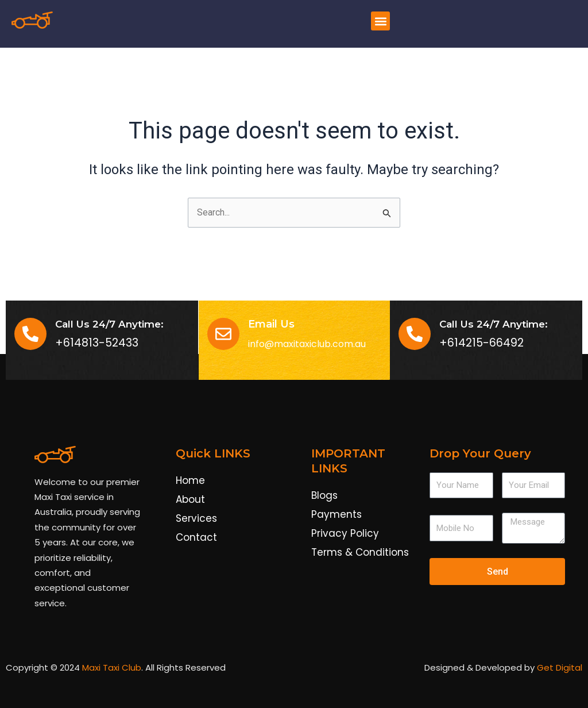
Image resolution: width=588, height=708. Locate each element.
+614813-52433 (97, 343)
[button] (380, 21)
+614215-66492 (481, 343)
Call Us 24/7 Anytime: (494, 324)
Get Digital (560, 668)
